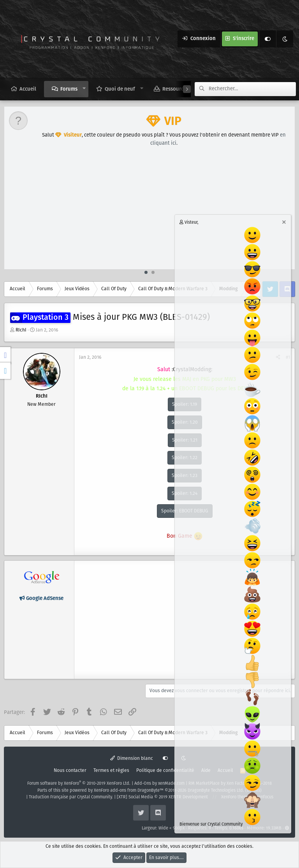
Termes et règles (111, 771)
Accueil (28, 89)
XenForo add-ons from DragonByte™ (129, 791)
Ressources (175, 89)
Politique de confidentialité (165, 771)
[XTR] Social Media (162, 797)
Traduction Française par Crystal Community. (71, 797)
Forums (69, 89)
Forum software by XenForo (79, 784)
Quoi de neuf (120, 89)
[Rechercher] (252, 89)
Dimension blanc (132, 758)
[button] (84, 89)
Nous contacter (70, 771)
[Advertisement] (150, 211)
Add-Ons (143, 784)
